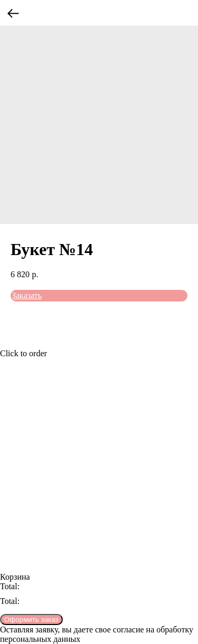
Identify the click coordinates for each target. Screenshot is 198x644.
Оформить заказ (31, 619)
